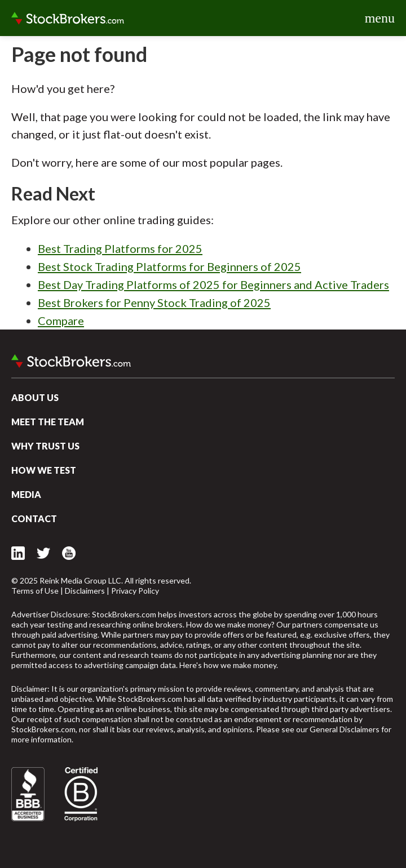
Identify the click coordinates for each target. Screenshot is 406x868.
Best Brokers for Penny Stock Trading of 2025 (154, 302)
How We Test (44, 470)
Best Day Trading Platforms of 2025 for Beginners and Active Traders (213, 284)
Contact (34, 518)
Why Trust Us (45, 446)
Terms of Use (35, 591)
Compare (61, 321)
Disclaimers (85, 591)
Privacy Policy (135, 591)
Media (26, 494)
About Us (35, 397)
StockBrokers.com (68, 18)
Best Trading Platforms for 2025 (120, 248)
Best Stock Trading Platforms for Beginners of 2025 (169, 266)
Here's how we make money (228, 665)
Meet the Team (48, 422)
